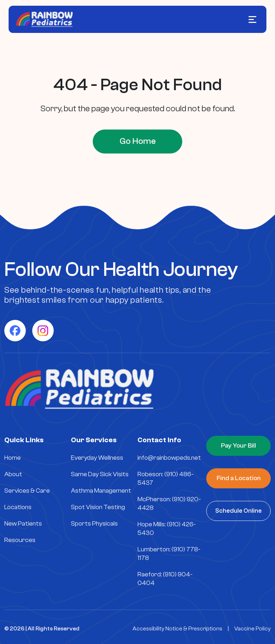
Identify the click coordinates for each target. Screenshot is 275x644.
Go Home (138, 141)
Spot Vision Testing (98, 507)
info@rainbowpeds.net (169, 457)
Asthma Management (101, 490)
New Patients (23, 523)
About (13, 474)
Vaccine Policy (252, 628)
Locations (18, 507)
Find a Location (239, 478)
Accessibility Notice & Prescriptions (177, 628)
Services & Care (27, 490)
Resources (20, 540)
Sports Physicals (94, 523)
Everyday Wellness (97, 457)
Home (13, 457)
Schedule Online (238, 510)
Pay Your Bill (238, 445)
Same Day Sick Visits (100, 474)
